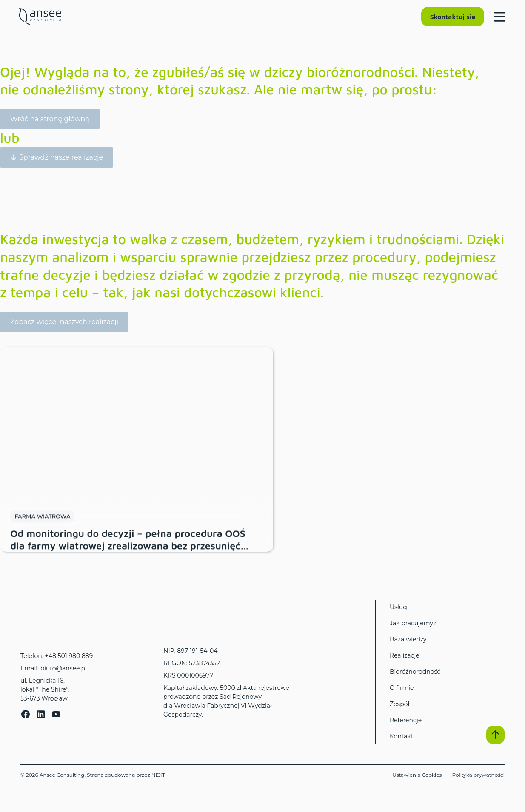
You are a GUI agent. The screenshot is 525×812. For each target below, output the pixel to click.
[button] (495, 735)
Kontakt (402, 736)
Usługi (399, 607)
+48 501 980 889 (69, 656)
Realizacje (405, 655)
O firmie (402, 688)
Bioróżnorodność (415, 672)
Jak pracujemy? (413, 623)
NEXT (158, 775)
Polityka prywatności (478, 775)
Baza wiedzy (408, 639)
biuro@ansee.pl (64, 668)
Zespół (399, 704)
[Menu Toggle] (498, 17)
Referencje (406, 720)
